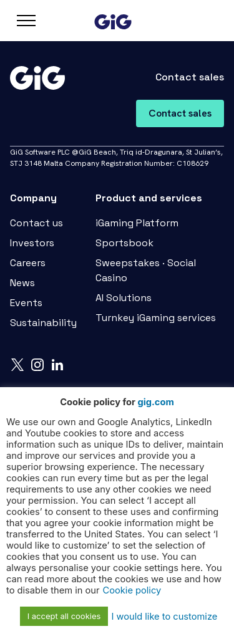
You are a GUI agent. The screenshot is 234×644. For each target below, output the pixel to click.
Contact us (37, 223)
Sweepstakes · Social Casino (146, 270)
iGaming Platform (137, 223)
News (22, 283)
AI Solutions (124, 298)
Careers (28, 263)
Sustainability (43, 323)
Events (26, 303)
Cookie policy (132, 590)
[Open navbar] (26, 21)
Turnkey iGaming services (156, 318)
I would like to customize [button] (164, 617)
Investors (32, 243)
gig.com (155, 402)
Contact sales (180, 113)
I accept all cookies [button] (64, 616)
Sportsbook (124, 243)
